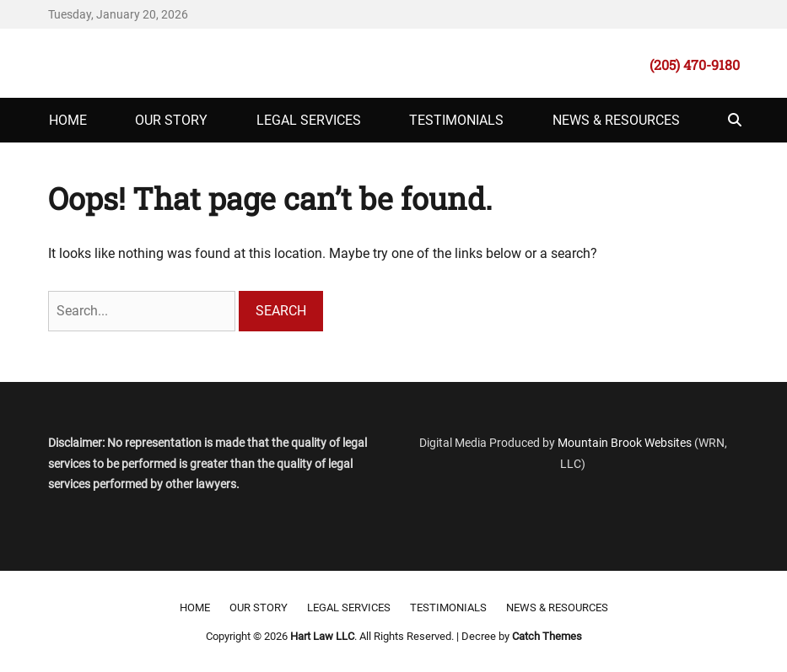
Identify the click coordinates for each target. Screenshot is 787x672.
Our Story (171, 120)
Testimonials (456, 120)
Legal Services (309, 120)
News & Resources (616, 120)
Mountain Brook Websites (625, 443)
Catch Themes (547, 636)
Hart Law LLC (322, 636)
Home (68, 120)
